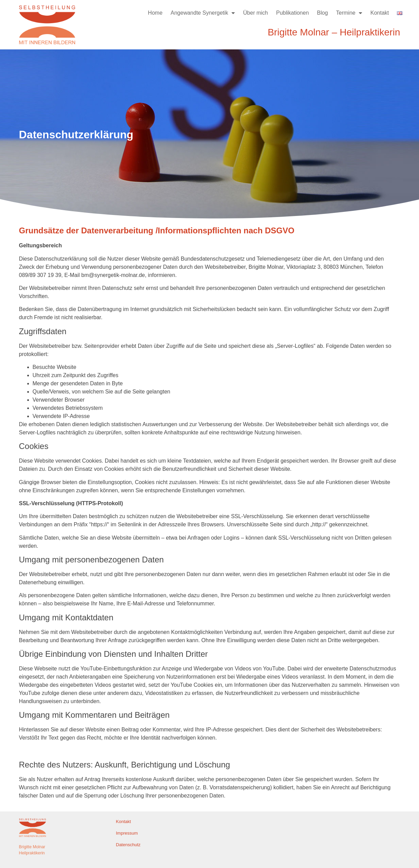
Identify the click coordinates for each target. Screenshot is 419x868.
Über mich (255, 13)
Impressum (127, 833)
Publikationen (292, 13)
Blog (322, 13)
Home (155, 13)
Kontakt (380, 13)
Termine (349, 13)
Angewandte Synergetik (203, 13)
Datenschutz (128, 845)
